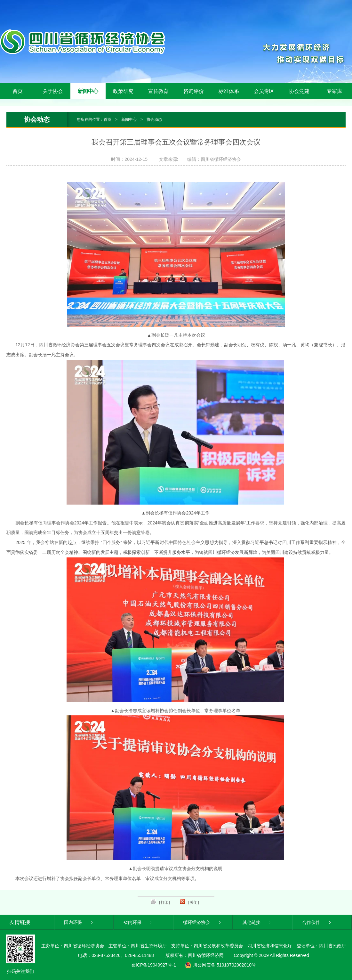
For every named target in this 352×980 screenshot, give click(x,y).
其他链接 (257, 922)
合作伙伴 (317, 922)
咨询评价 (194, 91)
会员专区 (264, 91)
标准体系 (229, 91)
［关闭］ (191, 902)
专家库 (334, 91)
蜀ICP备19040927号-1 (154, 965)
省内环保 (138, 922)
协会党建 (299, 91)
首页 (18, 91)
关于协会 (53, 91)
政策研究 (123, 91)
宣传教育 (158, 91)
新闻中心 (88, 91)
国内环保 (79, 922)
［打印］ (161, 902)
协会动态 (154, 119)
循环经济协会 (202, 922)
